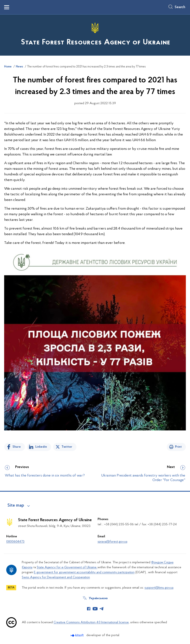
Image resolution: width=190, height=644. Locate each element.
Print (178, 447)
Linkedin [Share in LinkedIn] (41, 447)
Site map (16, 506)
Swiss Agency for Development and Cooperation (56, 577)
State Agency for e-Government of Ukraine (67, 567)
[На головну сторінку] (95, 35)
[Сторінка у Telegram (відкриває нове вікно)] (102, 609)
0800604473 (15, 542)
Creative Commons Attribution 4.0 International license (91, 622)
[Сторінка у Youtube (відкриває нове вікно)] (95, 609)
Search (180, 7)
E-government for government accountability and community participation (84, 572)
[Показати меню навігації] (7, 7)
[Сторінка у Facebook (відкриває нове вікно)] (89, 609)
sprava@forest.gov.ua (112, 542)
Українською (98, 598)
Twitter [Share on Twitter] (67, 447)
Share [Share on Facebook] (17, 447)
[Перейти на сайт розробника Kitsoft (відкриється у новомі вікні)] (78, 635)
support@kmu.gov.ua (159, 588)
